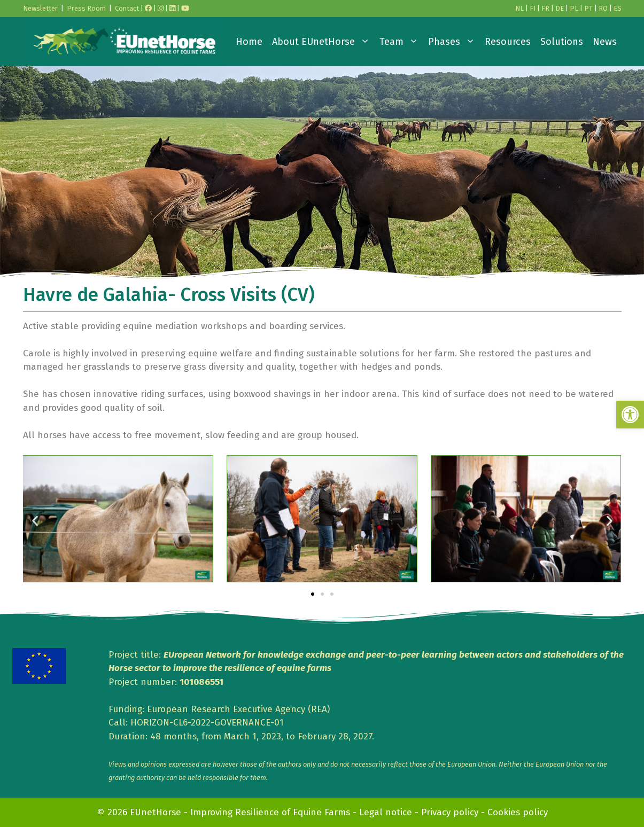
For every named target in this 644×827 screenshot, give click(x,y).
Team (401, 42)
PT (588, 8)
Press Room (86, 8)
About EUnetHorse (323, 42)
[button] (630, 415)
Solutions (562, 42)
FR (545, 8)
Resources (508, 42)
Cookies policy (518, 812)
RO (603, 8)
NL (519, 8)
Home (249, 42)
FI (533, 8)
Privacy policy (450, 812)
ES (618, 8)
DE (560, 8)
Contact (127, 8)
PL (574, 8)
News (605, 42)
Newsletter (40, 8)
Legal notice (386, 812)
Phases (454, 42)
